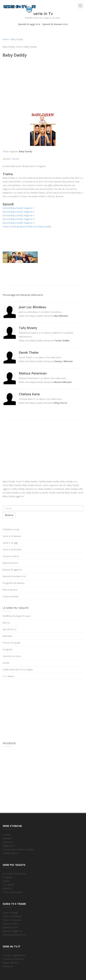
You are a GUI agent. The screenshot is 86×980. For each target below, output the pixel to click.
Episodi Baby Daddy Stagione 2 (19, 212)
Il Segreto (8, 649)
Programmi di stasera (14, 583)
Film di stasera (10, 590)
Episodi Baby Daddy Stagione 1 (19, 208)
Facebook (8, 966)
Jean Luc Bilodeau (32, 307)
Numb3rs (7, 888)
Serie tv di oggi (10, 543)
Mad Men (8, 636)
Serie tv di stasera (12, 536)
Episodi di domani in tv (55, 24)
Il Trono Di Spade (12, 643)
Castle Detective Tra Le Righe (18, 669)
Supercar (8, 842)
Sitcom (16, 159)
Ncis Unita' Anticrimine (14, 874)
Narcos (6, 623)
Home (6, 39)
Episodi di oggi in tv (29, 24)
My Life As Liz (10, 629)
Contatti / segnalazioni (14, 955)
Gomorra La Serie (12, 656)
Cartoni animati (10, 596)
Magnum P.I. (9, 846)
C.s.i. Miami (8, 676)
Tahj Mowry (28, 328)
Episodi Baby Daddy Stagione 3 (19, 215)
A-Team (7, 835)
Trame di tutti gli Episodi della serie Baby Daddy (27, 226)
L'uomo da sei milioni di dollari (18, 849)
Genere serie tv (11, 556)
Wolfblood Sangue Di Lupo (17, 616)
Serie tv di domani (12, 549)
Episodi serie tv (10, 563)
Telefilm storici (10, 853)
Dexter (6, 663)
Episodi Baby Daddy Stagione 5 (19, 223)
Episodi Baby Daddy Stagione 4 (19, 219)
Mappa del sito (10, 963)
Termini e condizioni (13, 959)
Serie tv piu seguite (13, 892)
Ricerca (9, 515)
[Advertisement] (43, 86)
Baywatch (8, 838)
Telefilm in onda (11, 529)
